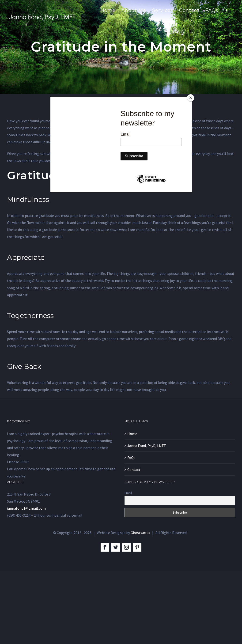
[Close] (191, 98)
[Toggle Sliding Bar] (227, 10)
